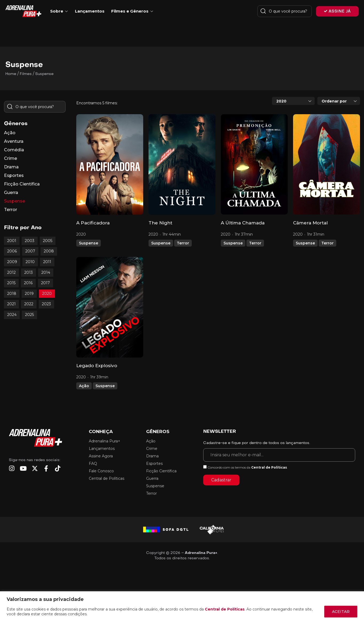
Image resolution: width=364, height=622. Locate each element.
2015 (11, 283)
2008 (49, 251)
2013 (29, 272)
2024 (12, 315)
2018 (12, 294)
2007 (30, 251)
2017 (45, 283)
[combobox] (293, 101)
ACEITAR (341, 612)
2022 (29, 304)
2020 (47, 294)
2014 (46, 272)
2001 (12, 241)
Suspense (89, 243)
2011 (47, 262)
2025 (29, 315)
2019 (29, 294)
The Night (160, 223)
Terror (183, 243)
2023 (46, 304)
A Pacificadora (93, 223)
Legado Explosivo (97, 366)
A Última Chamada (243, 223)
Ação (84, 386)
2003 (30, 241)
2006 (12, 251)
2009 (12, 262)
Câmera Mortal (310, 223)
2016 (28, 283)
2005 (48, 241)
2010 (30, 262)
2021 (11, 304)
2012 (11, 272)
